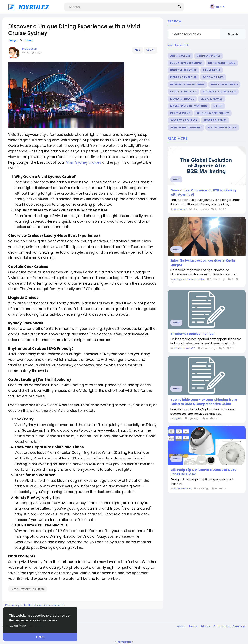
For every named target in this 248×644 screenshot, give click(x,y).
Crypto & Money (209, 56)
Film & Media (212, 70)
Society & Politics (184, 120)
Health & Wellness (183, 92)
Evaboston (29, 49)
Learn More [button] (18, 625)
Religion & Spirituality (213, 113)
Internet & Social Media (187, 84)
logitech (178, 418)
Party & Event (180, 113)
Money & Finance (182, 99)
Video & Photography (186, 127)
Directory (239, 626)
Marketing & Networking (189, 106)
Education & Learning (186, 63)
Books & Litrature (183, 70)
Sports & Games (215, 120)
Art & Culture (180, 56)
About (182, 626)
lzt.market (124, 642)
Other (28, 41)
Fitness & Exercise (183, 77)
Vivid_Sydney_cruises (28, 589)
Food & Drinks (213, 77)
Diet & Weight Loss (222, 63)
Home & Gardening (224, 84)
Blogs (13, 41)
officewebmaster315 (184, 348)
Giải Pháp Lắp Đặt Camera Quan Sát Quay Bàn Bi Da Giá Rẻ (203, 472)
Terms (194, 626)
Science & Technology (219, 92)
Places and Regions (222, 127)
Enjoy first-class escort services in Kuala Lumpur (203, 263)
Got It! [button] (40, 637)
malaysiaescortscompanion (189, 279)
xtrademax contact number (193, 334)
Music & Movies (212, 99)
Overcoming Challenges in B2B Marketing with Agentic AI (203, 193)
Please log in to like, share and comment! (35, 605)
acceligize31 (180, 209)
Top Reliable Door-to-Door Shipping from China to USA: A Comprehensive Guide (204, 402)
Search (233, 34)
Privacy (206, 626)
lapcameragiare (182, 489)
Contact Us (222, 626)
